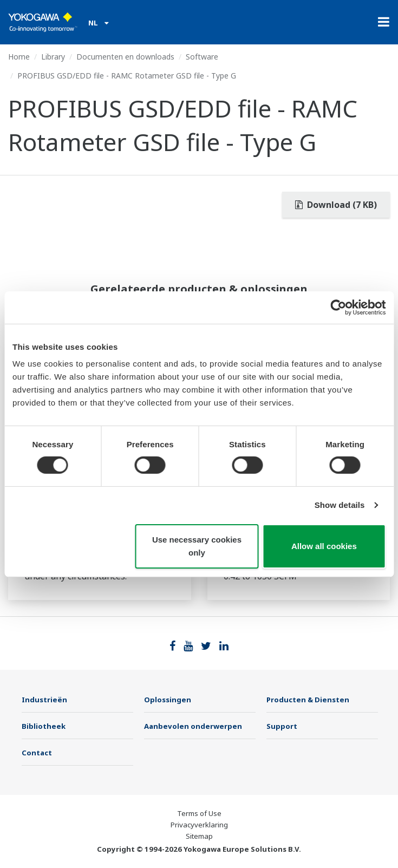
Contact (37, 753)
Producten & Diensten (308, 700)
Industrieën (44, 700)
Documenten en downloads (125, 57)
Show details (340, 505)
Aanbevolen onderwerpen (193, 726)
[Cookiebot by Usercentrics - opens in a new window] (338, 307)
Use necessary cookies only (197, 546)
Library (53, 57)
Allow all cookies (324, 546)
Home (19, 57)
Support (282, 726)
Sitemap (199, 836)
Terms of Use (199, 813)
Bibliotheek (44, 726)
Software (202, 57)
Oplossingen (168, 700)
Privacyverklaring (199, 825)
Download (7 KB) (336, 205)
